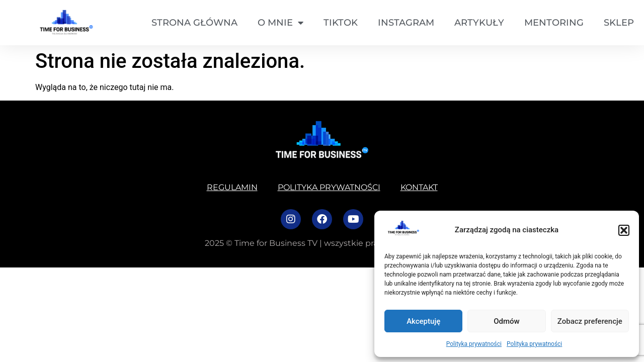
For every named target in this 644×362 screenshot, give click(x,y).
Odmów (507, 321)
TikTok (341, 23)
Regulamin (232, 187)
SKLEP (619, 23)
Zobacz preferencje (590, 321)
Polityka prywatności (474, 344)
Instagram (406, 23)
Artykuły (479, 23)
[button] (624, 230)
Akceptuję (423, 321)
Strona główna (194, 23)
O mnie (280, 23)
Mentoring (554, 23)
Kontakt (419, 187)
